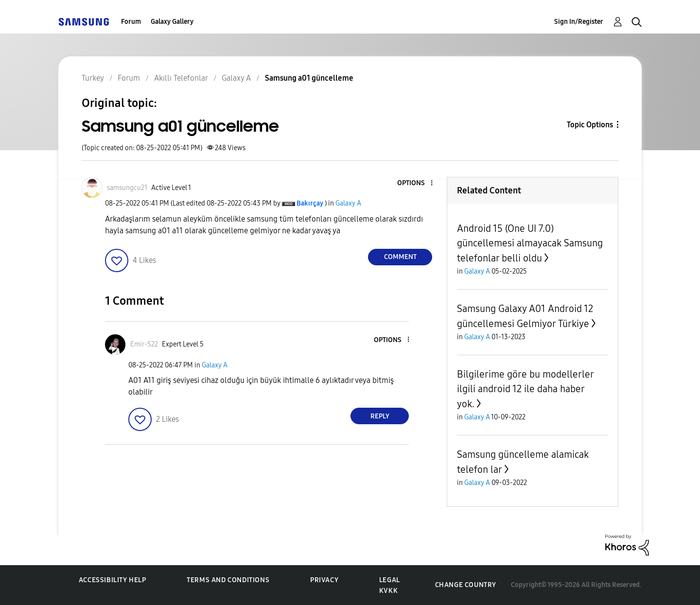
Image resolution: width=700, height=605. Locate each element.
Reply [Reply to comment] (380, 416)
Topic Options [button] (590, 125)
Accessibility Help (113, 580)
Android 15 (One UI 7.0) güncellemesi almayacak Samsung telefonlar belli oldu (530, 243)
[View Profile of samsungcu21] (127, 188)
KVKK (388, 591)
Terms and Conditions (228, 580)
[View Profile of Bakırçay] (310, 203)
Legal (390, 580)
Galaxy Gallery (172, 22)
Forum (131, 22)
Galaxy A (348, 203)
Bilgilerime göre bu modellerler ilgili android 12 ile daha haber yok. (525, 389)
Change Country (466, 585)
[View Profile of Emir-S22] (144, 344)
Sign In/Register (579, 22)
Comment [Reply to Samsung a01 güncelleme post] (400, 257)
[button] (416, 183)
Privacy (324, 580)
